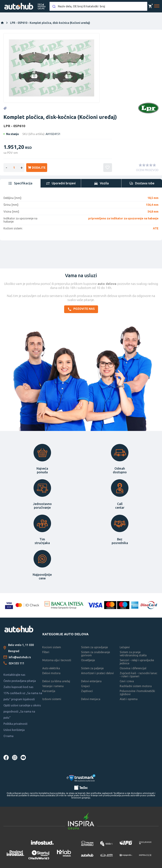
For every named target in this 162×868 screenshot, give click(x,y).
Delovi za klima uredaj (56, 681)
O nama (8, 736)
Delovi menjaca (91, 699)
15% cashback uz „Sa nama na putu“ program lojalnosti (23, 696)
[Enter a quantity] (14, 168)
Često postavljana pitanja (20, 681)
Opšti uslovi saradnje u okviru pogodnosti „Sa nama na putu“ (22, 711)
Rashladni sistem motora (136, 686)
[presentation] (20, 183)
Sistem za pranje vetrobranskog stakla (133, 654)
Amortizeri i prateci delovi (97, 673)
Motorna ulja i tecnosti (57, 660)
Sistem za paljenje (92, 668)
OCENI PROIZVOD (147, 170)
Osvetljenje (88, 660)
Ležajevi (125, 647)
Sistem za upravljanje (94, 647)
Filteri (46, 652)
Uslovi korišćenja (14, 730)
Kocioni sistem (52, 647)
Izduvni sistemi (52, 699)
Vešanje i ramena (53, 686)
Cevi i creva (127, 681)
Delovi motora (51, 673)
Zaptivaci (87, 691)
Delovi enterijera (91, 681)
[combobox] (98, 6)
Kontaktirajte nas (14, 675)
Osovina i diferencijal (133, 668)
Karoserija (49, 691)
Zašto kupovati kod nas (18, 687)
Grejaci (85, 686)
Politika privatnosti (15, 724)
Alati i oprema (129, 699)
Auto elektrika (51, 668)
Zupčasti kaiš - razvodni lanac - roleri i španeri (138, 675)
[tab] (20, 183)
